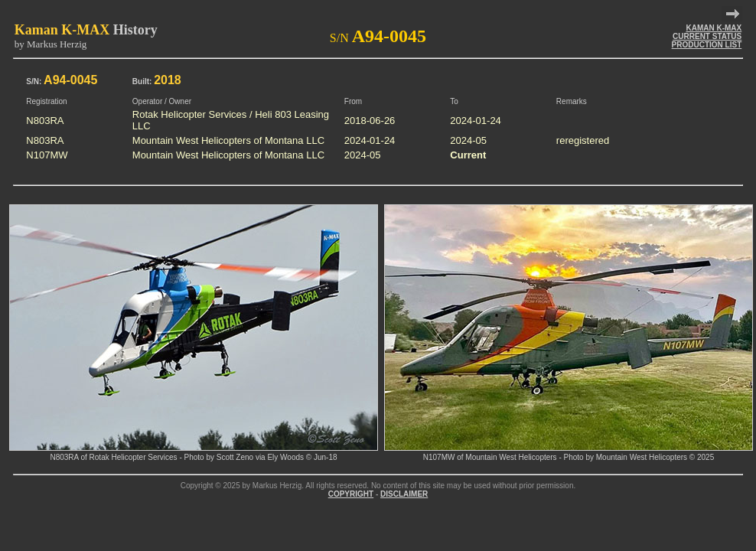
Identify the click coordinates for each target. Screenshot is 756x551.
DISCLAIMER (404, 494)
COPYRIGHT (351, 494)
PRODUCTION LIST (707, 45)
